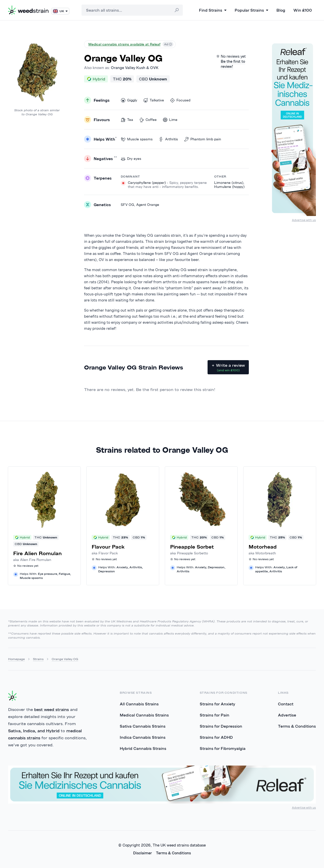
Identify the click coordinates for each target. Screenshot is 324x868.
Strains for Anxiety (217, 704)
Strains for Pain (215, 715)
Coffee (148, 120)
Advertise (287, 715)
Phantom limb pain (202, 139)
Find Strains (213, 10)
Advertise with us (304, 220)
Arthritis (168, 139)
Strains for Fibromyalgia (223, 748)
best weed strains (52, 709)
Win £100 (303, 10)
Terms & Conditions (297, 726)
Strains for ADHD (216, 737)
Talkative (154, 100)
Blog (281, 10)
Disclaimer (143, 853)
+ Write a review (228, 367)
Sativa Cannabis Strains (143, 726)
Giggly (129, 100)
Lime (170, 120)
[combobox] (132, 10)
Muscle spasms (137, 139)
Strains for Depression (221, 726)
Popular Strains (251, 10)
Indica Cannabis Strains (143, 737)
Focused (180, 100)
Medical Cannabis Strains (144, 715)
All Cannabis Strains (139, 704)
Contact (286, 704)
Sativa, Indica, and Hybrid (34, 731)
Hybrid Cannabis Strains (143, 748)
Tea (127, 120)
